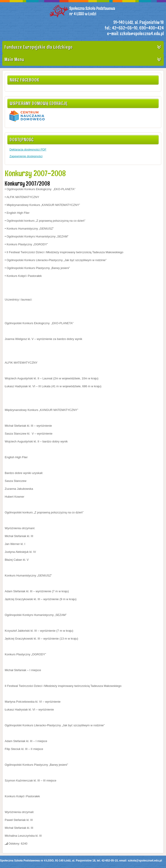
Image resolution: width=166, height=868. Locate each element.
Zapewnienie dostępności (26, 156)
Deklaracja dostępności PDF (28, 149)
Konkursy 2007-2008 (35, 173)
